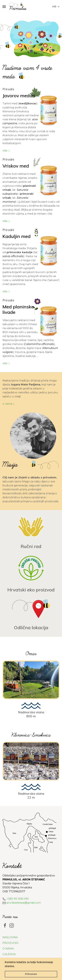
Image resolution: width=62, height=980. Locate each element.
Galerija (9, 954)
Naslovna (10, 937)
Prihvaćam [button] (31, 974)
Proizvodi (10, 943)
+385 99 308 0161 (18, 899)
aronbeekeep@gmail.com (24, 903)
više (7, 151)
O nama (9, 404)
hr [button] (56, 7)
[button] (16, 966)
